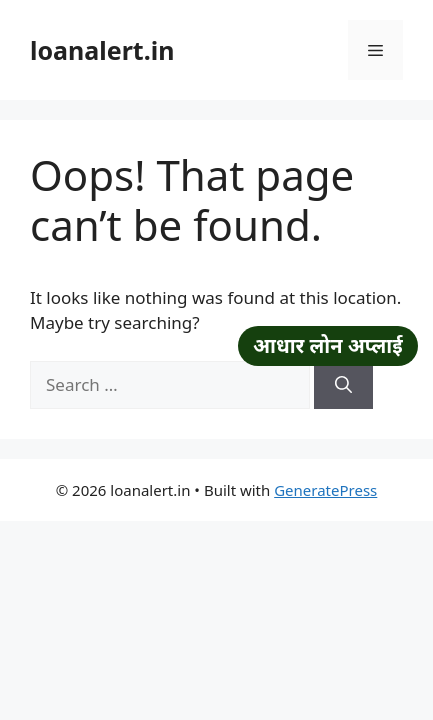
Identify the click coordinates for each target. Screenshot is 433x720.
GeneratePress (325, 490)
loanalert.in (102, 50)
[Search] (343, 385)
